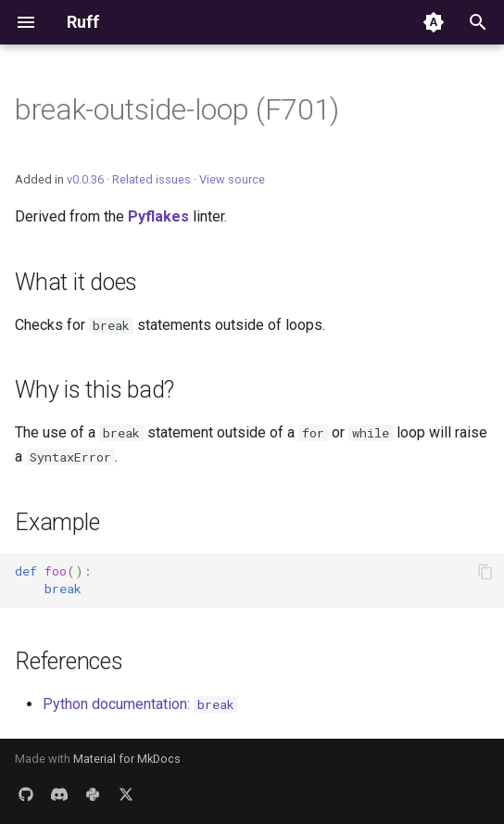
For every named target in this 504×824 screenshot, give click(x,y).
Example (57, 522)
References (69, 661)
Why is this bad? (94, 390)
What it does (76, 282)
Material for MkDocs (127, 759)
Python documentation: (140, 704)
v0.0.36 (85, 179)
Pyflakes (158, 216)
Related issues (151, 179)
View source (232, 179)
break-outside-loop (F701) (177, 109)
